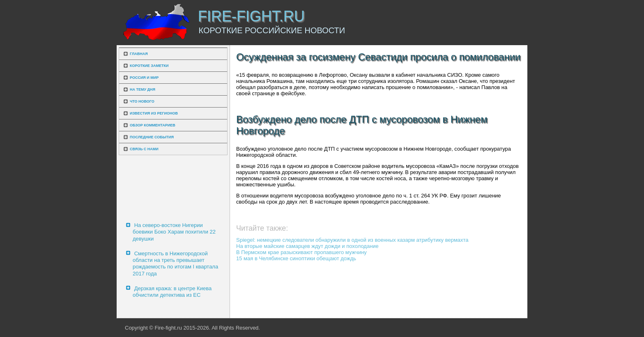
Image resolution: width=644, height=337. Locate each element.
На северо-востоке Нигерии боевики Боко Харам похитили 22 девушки (174, 232)
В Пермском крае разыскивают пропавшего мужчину (301, 252)
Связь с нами (144, 149)
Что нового (142, 101)
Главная (139, 54)
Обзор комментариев (153, 125)
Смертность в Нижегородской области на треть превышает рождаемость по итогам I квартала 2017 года (175, 264)
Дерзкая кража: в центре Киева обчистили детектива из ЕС (172, 292)
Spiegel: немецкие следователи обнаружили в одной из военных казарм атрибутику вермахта (352, 240)
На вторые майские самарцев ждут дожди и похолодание (307, 246)
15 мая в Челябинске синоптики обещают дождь (296, 258)
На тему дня (143, 89)
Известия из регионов (154, 113)
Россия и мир (144, 78)
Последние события (152, 137)
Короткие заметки (149, 66)
